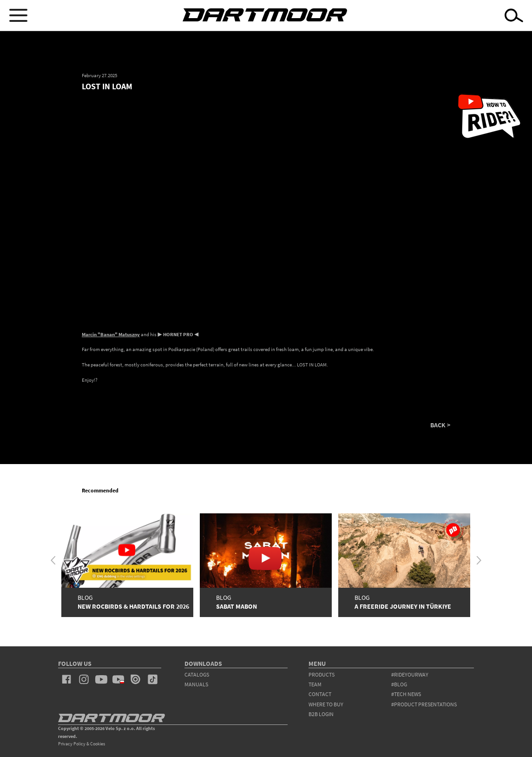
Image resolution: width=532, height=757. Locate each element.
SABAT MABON (236, 607)
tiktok (153, 679)
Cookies (98, 744)
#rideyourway (410, 674)
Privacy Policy (72, 744)
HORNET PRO (178, 334)
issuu (135, 679)
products (322, 674)
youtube (101, 679)
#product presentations (424, 704)
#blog (399, 684)
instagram (84, 679)
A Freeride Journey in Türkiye (403, 607)
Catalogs (197, 674)
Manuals (196, 684)
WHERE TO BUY (326, 704)
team (315, 684)
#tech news (406, 694)
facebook (67, 679)
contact (320, 694)
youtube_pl (118, 679)
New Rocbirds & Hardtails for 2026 (133, 607)
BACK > (440, 425)
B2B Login (321, 714)
